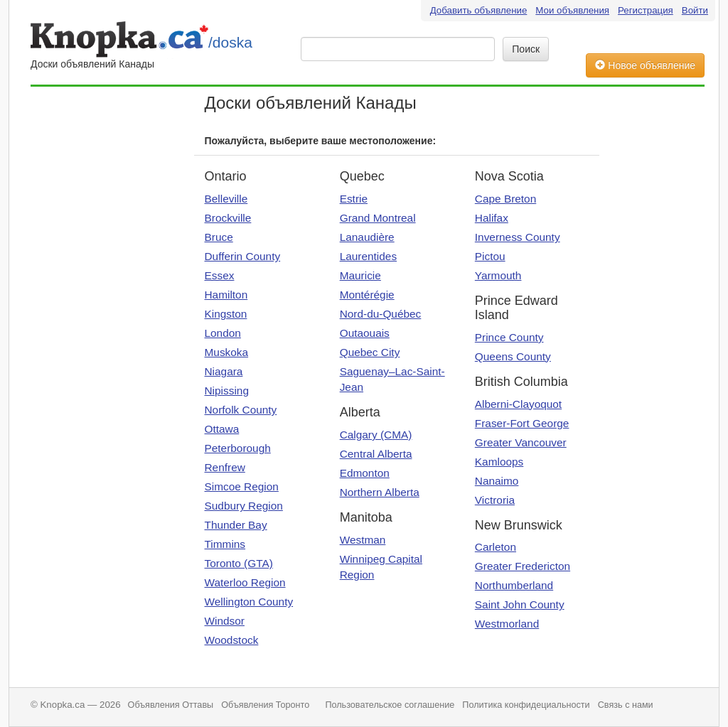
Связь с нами (626, 705)
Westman (363, 540)
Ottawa (222, 429)
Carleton (496, 547)
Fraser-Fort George (522, 423)
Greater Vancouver (521, 442)
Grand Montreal (378, 218)
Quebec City (370, 352)
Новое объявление (645, 65)
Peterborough (238, 448)
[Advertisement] (87, 307)
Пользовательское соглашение (390, 705)
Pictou (490, 256)
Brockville (228, 218)
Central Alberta (376, 454)
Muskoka (227, 352)
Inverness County (518, 237)
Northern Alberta (380, 492)
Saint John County (520, 604)
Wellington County (249, 602)
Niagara (224, 371)
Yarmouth (498, 275)
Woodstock (232, 640)
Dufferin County (243, 256)
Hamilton (226, 295)
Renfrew (225, 467)
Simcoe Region (242, 486)
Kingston (226, 314)
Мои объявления (572, 10)
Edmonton (365, 473)
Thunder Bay (236, 525)
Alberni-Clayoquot (518, 404)
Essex (220, 275)
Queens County (513, 356)
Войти (695, 10)
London (223, 333)
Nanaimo (497, 481)
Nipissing (227, 391)
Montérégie (367, 295)
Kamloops (499, 462)
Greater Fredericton (523, 566)
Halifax (492, 218)
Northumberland (514, 585)
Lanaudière (367, 237)
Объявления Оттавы (171, 705)
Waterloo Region (245, 582)
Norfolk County (241, 410)
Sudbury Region (244, 506)
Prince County (509, 337)
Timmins (225, 544)
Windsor (225, 621)
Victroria (495, 500)
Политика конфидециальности (526, 705)
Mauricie (360, 275)
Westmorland (507, 624)
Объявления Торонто (265, 705)
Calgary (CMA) (376, 435)
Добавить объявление (479, 10)
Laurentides (368, 256)
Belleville (226, 199)
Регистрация (646, 10)
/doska (230, 42)
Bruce (219, 237)
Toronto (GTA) (239, 563)
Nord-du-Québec (381, 314)
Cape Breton (505, 199)
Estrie (354, 199)
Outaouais (365, 333)
